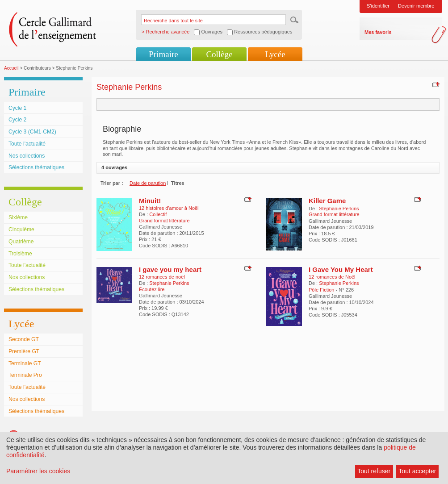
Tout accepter (417, 471)
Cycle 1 (17, 108)
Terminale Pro (25, 375)
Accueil (11, 68)
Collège (219, 54)
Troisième (20, 254)
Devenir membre (416, 6)
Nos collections (27, 156)
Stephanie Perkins (339, 209)
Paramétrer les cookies (38, 471)
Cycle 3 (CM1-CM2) (32, 132)
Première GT (24, 351)
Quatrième (21, 242)
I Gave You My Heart (341, 269)
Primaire (163, 54)
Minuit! (150, 201)
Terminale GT (25, 363)
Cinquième (21, 229)
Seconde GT (24, 339)
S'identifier (378, 6)
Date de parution (148, 183)
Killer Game (327, 201)
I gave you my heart (170, 269)
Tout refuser (374, 471)
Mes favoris (378, 32)
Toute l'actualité (27, 144)
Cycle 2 (17, 120)
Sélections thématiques (36, 167)
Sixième (18, 217)
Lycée (275, 54)
